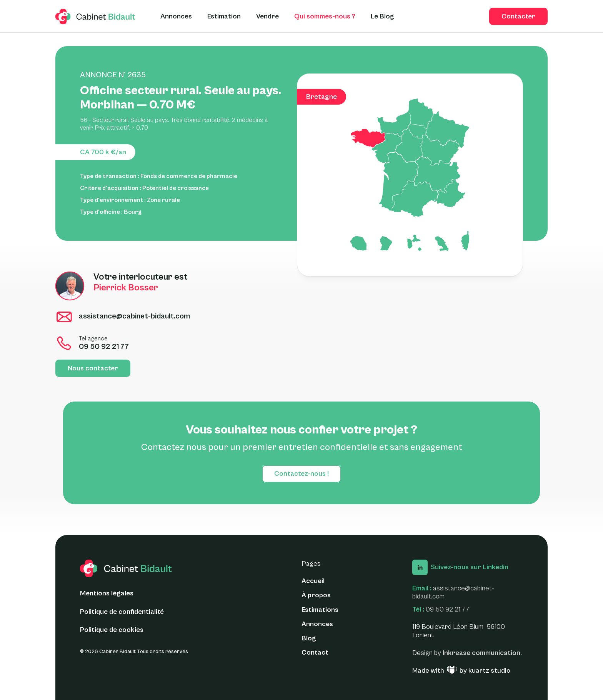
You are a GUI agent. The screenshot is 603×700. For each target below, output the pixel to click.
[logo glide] (96, 17)
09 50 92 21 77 (448, 609)
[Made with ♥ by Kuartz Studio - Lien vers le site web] (461, 671)
